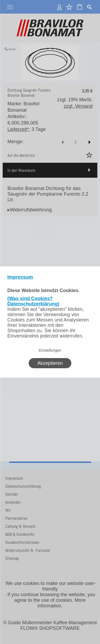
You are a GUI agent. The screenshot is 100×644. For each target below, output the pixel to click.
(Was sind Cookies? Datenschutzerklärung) (33, 301)
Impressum (20, 277)
